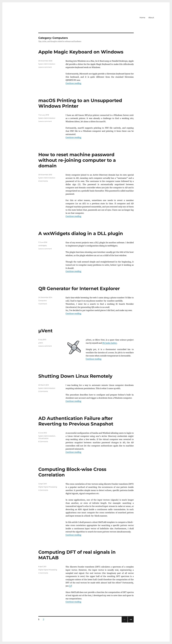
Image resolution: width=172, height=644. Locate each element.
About (151, 18)
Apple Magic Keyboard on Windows (81, 52)
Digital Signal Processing (48, 487)
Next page (131, 622)
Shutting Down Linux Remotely (75, 376)
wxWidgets (42, 245)
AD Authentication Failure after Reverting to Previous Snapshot (76, 421)
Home (142, 18)
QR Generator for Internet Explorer (79, 288)
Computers (42, 301)
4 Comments (43, 490)
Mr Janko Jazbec (110, 343)
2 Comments (43, 181)
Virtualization (43, 438)
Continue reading (73, 83)
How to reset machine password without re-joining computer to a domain (77, 160)
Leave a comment (45, 67)
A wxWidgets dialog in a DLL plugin (81, 233)
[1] (70, 586)
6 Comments (43, 442)
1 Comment (43, 304)
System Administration (47, 64)
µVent (45, 331)
